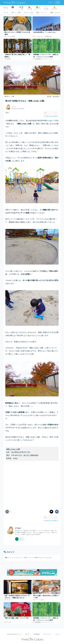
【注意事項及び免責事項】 (51, 116)
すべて (6, 12)
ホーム (6, 8)
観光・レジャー (42, 12)
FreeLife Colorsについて (14, 634)
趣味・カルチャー (56, 12)
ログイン (51, 3)
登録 (58, 3)
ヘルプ (57, 634)
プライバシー (47, 634)
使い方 (27, 634)
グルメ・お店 (28, 12)
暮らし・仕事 (16, 12)
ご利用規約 (36, 634)
